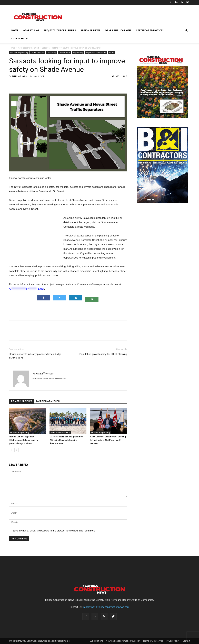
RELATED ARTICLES (22, 401)
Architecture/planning (28, 48)
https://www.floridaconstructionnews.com (49, 378)
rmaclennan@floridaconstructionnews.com (106, 607)
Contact (186, 641)
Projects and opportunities (96, 53)
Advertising (31, 30)
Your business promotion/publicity (123, 641)
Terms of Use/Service (153, 641)
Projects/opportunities (60, 30)
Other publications (118, 30)
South (112, 53)
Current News (65, 53)
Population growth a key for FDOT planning (103, 354)
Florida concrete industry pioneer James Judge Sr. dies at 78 (35, 356)
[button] (186, 31)
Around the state (37, 53)
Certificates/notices (150, 30)
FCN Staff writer (20, 76)
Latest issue (19, 38)
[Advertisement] (68, 309)
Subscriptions (97, 641)
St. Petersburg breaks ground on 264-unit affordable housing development (66, 440)
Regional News (90, 30)
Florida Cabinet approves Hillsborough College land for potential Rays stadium (24, 440)
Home (15, 30)
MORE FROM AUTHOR (48, 401)
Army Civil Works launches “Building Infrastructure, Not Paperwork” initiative (108, 440)
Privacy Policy (173, 641)
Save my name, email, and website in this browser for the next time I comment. (54, 531)
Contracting (51, 53)
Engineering (78, 53)
